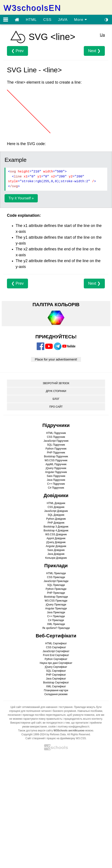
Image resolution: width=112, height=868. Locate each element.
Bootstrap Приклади (56, 597)
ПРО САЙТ (56, 407)
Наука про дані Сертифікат (56, 663)
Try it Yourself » (21, 198)
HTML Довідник (56, 503)
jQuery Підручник (56, 468)
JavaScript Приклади (56, 581)
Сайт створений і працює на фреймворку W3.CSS (56, 738)
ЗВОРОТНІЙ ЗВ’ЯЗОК (56, 383)
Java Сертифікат (56, 679)
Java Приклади (56, 612)
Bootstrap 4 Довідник (56, 531)
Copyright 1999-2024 (34, 734)
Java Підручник (56, 480)
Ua (102, 35)
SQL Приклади (56, 585)
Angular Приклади (56, 608)
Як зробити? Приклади (56, 628)
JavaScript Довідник (56, 511)
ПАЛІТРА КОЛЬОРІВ (56, 305)
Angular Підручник (56, 472)
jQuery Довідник (56, 542)
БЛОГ (56, 399)
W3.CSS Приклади (56, 601)
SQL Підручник (56, 445)
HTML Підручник (56, 433)
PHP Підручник (56, 453)
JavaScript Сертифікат (56, 651)
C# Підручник (56, 488)
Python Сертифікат (56, 659)
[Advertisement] (51, 811)
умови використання (35, 727)
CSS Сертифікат (56, 647)
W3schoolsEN (32, 8)
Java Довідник (56, 554)
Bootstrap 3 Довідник (56, 527)
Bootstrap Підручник (56, 456)
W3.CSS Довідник (56, 534)
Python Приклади (56, 589)
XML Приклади (56, 624)
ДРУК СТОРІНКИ (56, 391)
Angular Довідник (56, 546)
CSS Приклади (56, 577)
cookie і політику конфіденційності (69, 727)
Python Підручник (56, 449)
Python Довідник (56, 519)
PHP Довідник (56, 523)
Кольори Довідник (56, 558)
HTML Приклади (56, 573)
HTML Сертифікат (56, 643)
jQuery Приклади (56, 605)
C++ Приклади (56, 616)
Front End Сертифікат (56, 655)
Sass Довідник (56, 550)
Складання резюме (56, 694)
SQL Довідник (56, 515)
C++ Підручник (56, 484)
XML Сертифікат (56, 686)
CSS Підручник (56, 437)
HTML (31, 20)
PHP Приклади (56, 593)
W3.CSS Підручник (56, 460)
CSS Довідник (56, 507)
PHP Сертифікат (56, 675)
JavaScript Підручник (56, 441)
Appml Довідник (56, 538)
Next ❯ (94, 51)
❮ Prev (17, 51)
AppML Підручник (56, 464)
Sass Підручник (56, 476)
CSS (47, 20)
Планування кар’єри (56, 690)
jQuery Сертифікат (56, 667)
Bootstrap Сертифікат (56, 683)
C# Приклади (56, 620)
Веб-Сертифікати (56, 636)
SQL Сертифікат (56, 671)
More (80, 20)
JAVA (63, 20)
